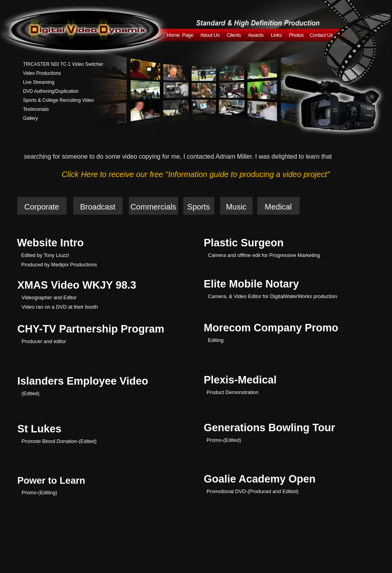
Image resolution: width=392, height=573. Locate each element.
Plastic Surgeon (244, 243)
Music (236, 207)
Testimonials (36, 109)
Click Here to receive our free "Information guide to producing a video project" (196, 174)
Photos (296, 35)
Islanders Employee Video (83, 381)
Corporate (42, 207)
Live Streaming (39, 82)
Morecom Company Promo (271, 328)
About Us (210, 35)
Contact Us (321, 35)
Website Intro (50, 243)
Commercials (153, 207)
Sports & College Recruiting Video (59, 100)
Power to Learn (51, 480)
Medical (278, 207)
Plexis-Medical (240, 380)
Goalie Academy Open (260, 479)
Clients (234, 35)
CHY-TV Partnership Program (91, 329)
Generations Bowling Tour (269, 428)
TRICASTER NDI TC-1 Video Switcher (63, 64)
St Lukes (39, 429)
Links (276, 35)
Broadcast (98, 207)
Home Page (181, 35)
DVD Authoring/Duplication (51, 91)
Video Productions (42, 73)
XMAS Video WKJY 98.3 (77, 285)
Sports (199, 207)
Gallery (31, 118)
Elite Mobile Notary (251, 284)
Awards (256, 35)
